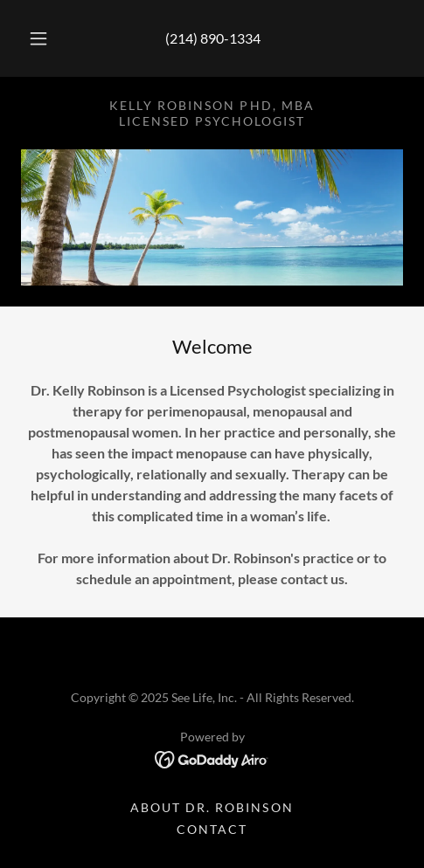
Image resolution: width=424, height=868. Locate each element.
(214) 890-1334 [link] (213, 38)
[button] (38, 38)
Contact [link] (212, 829)
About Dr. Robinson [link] (212, 807)
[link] (212, 758)
